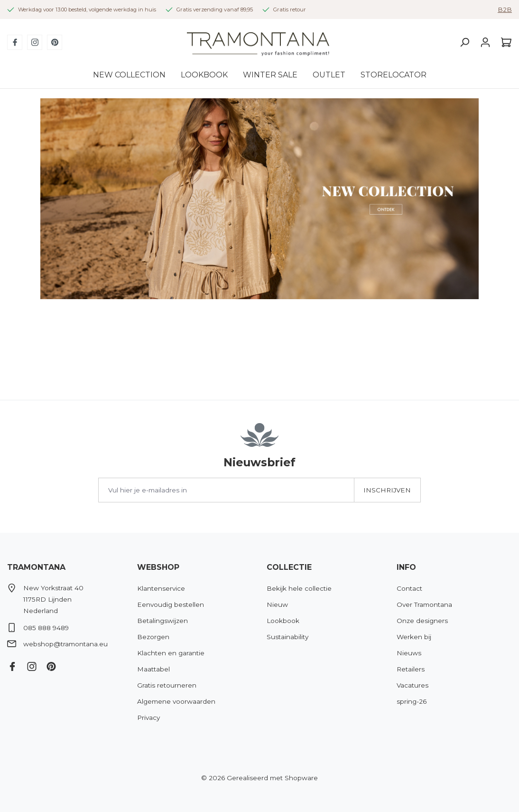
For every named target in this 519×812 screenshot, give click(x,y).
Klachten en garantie (171, 653)
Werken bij (414, 637)
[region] (259, 199)
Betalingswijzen (162, 621)
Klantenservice (161, 588)
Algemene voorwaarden (176, 701)
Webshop (158, 567)
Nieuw (277, 604)
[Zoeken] (464, 42)
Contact (409, 588)
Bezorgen (153, 637)
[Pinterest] (55, 42)
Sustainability (287, 637)
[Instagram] (35, 42)
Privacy (148, 718)
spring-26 (412, 701)
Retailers (411, 669)
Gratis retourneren (167, 685)
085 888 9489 (46, 628)
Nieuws (409, 653)
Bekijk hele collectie (299, 588)
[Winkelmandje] (504, 42)
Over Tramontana (424, 604)
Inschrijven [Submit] (387, 490)
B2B (505, 9)
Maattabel (153, 669)
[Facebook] (15, 42)
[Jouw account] (485, 42)
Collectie (289, 567)
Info (406, 567)
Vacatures (412, 685)
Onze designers (422, 621)
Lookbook (283, 621)
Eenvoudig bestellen (171, 604)
